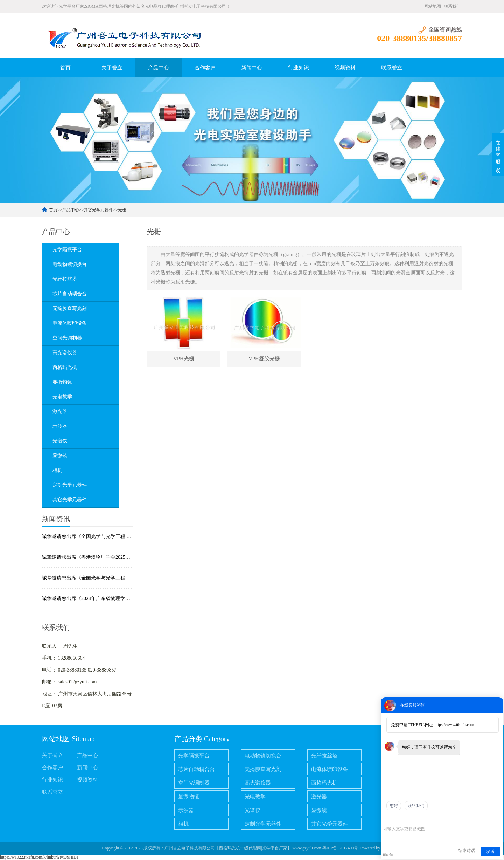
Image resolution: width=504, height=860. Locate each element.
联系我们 (452, 6)
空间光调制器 (194, 783)
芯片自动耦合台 (197, 769)
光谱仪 (253, 810)
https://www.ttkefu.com (454, 725)
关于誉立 (112, 68)
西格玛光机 (324, 783)
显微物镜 (189, 797)
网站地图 (433, 6)
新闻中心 (252, 68)
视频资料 (345, 68)
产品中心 (159, 68)
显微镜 (319, 810)
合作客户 (205, 68)
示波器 (186, 810)
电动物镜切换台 (263, 756)
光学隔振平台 (194, 756)
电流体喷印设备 (330, 769)
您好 (394, 806)
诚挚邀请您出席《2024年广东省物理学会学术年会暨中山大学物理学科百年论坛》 (87, 598)
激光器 (319, 797)
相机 (183, 824)
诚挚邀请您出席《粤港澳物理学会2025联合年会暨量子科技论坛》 (87, 557)
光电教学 (255, 797)
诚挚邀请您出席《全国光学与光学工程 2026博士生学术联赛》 (87, 536)
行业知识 (299, 68)
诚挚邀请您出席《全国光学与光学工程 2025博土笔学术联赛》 (87, 578)
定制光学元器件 (263, 824)
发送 (490, 852)
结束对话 (467, 851)
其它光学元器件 (98, 210)
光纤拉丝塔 (324, 756)
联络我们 (416, 806)
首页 (65, 68)
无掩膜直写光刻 (263, 769)
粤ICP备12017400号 (340, 848)
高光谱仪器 (258, 783)
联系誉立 (392, 68)
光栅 (122, 210)
